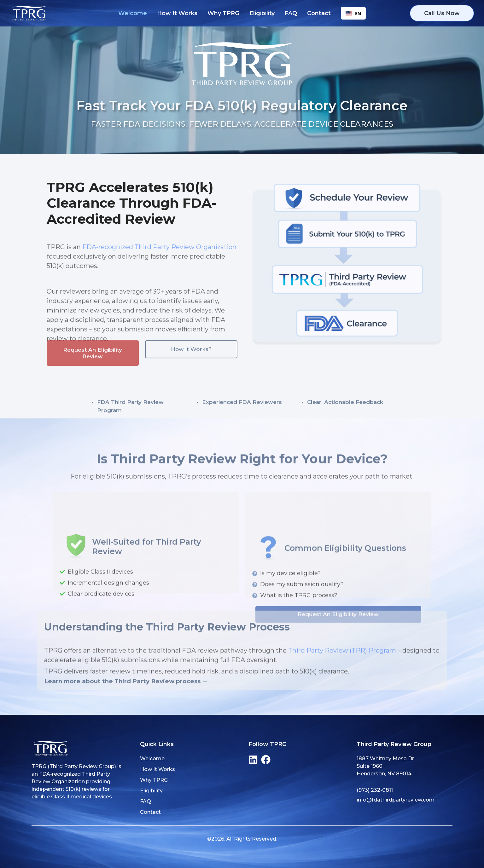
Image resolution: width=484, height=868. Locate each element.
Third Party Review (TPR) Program (342, 670)
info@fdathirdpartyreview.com (396, 800)
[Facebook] (266, 760)
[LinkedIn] (253, 760)
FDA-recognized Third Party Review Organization (159, 266)
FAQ (291, 13)
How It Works (177, 13)
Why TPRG (223, 13)
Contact (319, 13)
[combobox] (353, 13)
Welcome (133, 13)
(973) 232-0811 (375, 790)
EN (353, 13)
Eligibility (262, 13)
